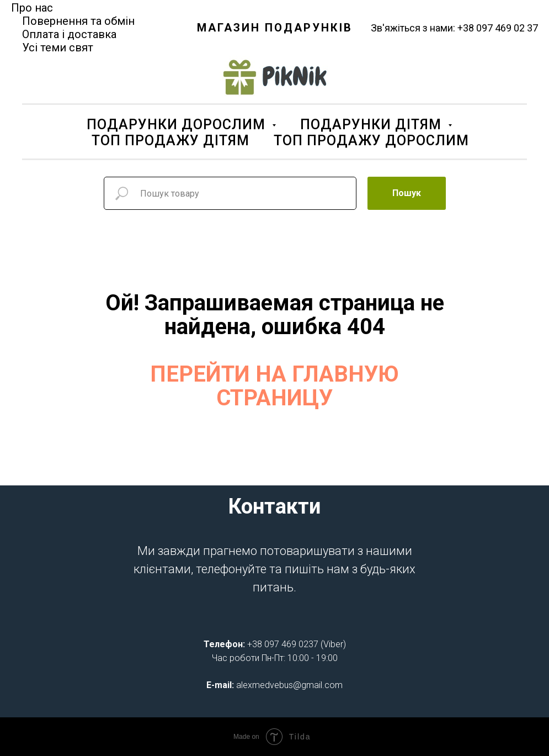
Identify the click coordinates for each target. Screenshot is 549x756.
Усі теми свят (58, 47)
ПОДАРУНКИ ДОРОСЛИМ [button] (178, 125)
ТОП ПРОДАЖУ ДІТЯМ (170, 141)
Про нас (32, 8)
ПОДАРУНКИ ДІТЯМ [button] (373, 125)
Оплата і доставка (69, 34)
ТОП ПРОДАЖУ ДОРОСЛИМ (371, 141)
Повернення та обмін (78, 21)
